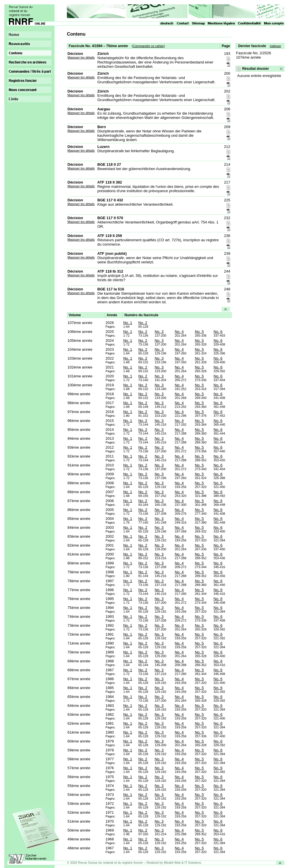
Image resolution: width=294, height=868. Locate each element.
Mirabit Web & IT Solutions (183, 863)
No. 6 (218, 332)
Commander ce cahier (148, 46)
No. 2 (143, 323)
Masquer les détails (81, 57)
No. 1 (128, 323)
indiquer (275, 46)
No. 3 (159, 332)
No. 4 (179, 332)
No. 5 (199, 332)
